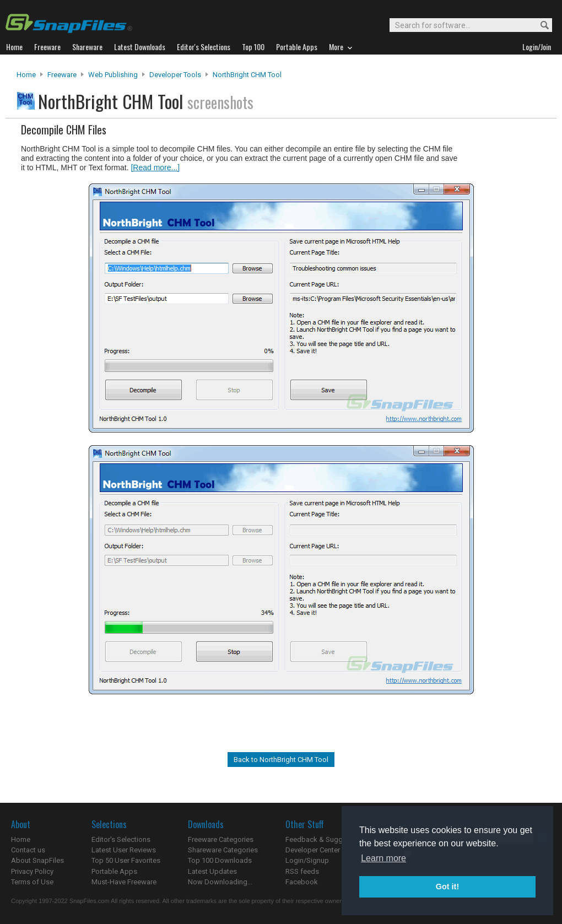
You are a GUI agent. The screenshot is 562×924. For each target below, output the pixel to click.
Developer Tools (175, 75)
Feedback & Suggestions (326, 839)
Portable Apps (114, 871)
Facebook (302, 882)
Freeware (62, 75)
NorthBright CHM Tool (247, 75)
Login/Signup (307, 860)
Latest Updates (212, 871)
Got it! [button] (447, 887)
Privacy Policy (32, 871)
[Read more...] (155, 167)
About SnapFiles (37, 860)
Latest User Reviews (124, 850)
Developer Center (313, 850)
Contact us (28, 850)
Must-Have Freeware (124, 882)
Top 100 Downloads (220, 860)
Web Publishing (113, 75)
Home (26, 75)
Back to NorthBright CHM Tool (281, 760)
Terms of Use (32, 882)
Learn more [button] (383, 858)
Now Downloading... (220, 882)
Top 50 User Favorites (126, 860)
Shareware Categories (223, 850)
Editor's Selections (121, 839)
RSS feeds (302, 871)
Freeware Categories (221, 839)
